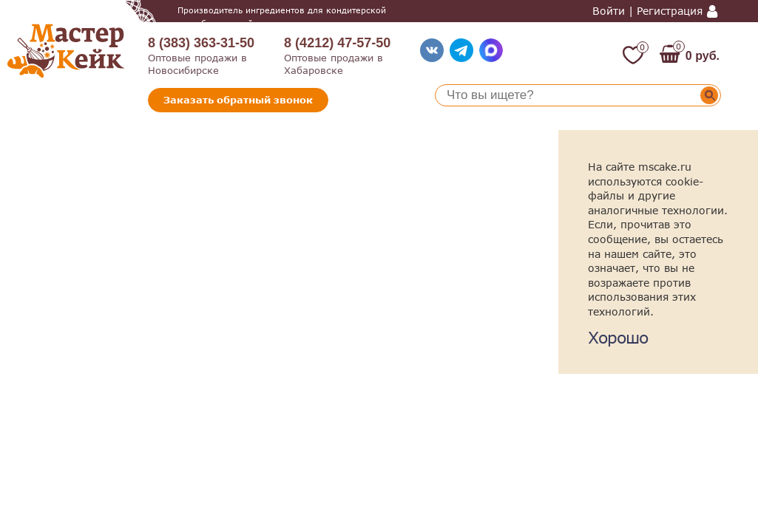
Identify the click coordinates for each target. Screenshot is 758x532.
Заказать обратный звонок (238, 100)
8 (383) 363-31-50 (201, 43)
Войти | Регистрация (647, 11)
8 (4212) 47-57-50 (337, 43)
